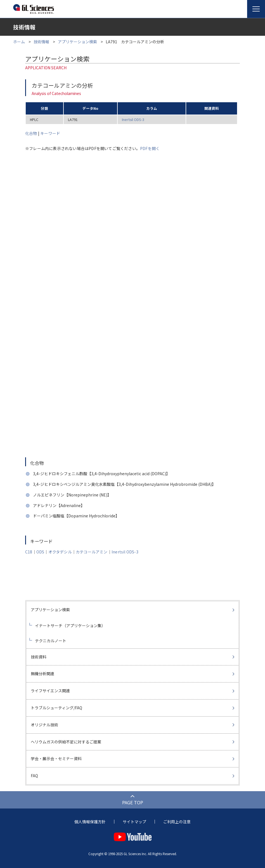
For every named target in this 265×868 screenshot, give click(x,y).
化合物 (31, 133)
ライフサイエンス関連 (50, 691)
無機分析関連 (42, 674)
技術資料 (39, 657)
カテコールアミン (92, 552)
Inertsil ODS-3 (133, 119)
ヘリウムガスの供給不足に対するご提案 (66, 742)
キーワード (50, 133)
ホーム (19, 42)
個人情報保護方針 (90, 822)
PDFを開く (150, 148)
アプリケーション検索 (77, 42)
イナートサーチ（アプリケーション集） (70, 626)
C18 (29, 552)
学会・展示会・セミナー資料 (56, 758)
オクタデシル (60, 552)
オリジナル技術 (44, 725)
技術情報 (41, 42)
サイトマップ (134, 822)
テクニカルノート (51, 641)
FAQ (34, 776)
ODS (40, 552)
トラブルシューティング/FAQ (56, 708)
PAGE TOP (133, 802)
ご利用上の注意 (177, 822)
